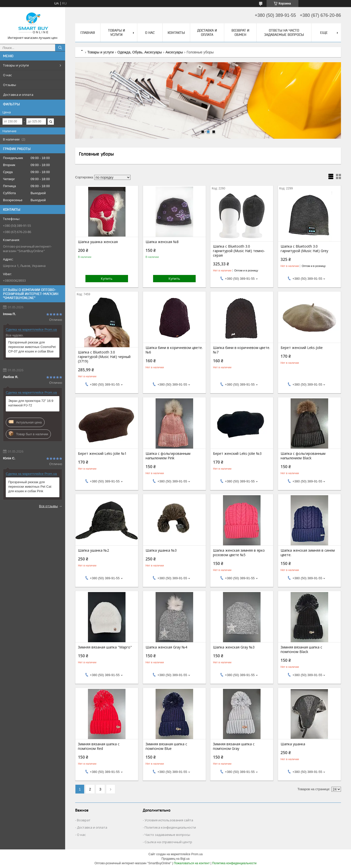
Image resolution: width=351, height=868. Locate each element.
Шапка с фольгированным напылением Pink (168, 456)
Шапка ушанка (293, 744)
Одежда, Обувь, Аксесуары (140, 52)
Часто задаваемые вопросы (167, 835)
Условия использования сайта (169, 820)
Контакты (176, 33)
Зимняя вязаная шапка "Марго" (105, 647)
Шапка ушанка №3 (161, 550)
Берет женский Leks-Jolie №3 (237, 454)
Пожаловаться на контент (192, 863)
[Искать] (60, 48)
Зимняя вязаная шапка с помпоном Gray (234, 746)
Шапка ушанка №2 (93, 550)
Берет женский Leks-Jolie (302, 348)
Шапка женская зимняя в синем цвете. (308, 553)
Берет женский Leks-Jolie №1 (102, 454)
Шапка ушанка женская (98, 242)
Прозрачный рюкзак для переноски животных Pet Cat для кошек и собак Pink (30, 487)
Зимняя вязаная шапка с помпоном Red (99, 746)
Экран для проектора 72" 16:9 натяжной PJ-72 (31, 403)
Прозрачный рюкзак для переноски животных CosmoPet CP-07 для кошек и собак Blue (32, 347)
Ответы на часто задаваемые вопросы (284, 32)
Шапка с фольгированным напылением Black (303, 456)
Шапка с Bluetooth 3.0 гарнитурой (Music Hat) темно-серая (239, 251)
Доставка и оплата (18, 95)
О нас (7, 75)
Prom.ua (197, 854)
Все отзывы (48, 506)
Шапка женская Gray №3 (234, 647)
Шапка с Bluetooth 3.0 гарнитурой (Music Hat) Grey (304, 249)
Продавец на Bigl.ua (176, 859)
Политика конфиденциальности (170, 827)
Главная (88, 33)
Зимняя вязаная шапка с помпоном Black (301, 649)
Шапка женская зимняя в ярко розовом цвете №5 (239, 553)
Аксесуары (174, 52)
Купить (107, 278)
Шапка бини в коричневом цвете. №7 (242, 350)
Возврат (84, 820)
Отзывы (10, 85)
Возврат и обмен (240, 32)
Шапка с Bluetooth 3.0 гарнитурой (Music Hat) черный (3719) (104, 357)
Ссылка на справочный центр (168, 842)
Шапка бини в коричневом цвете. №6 (174, 350)
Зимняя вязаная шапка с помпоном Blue (166, 746)
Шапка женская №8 (162, 242)
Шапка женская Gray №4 (166, 647)
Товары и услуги (16, 65)
